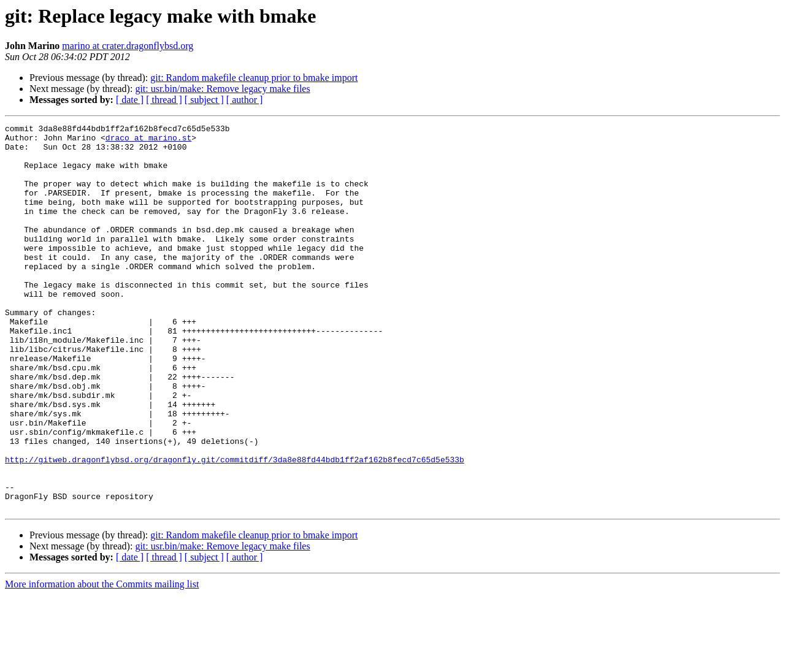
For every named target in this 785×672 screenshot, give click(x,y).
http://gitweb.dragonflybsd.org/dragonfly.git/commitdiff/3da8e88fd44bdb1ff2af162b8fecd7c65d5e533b (235, 527)
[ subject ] (204, 100)
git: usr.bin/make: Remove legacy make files (222, 89)
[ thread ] (164, 100)
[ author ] (245, 100)
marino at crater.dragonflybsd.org (128, 46)
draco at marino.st (148, 141)
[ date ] (130, 100)
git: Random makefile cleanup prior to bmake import (254, 78)
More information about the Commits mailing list (102, 661)
